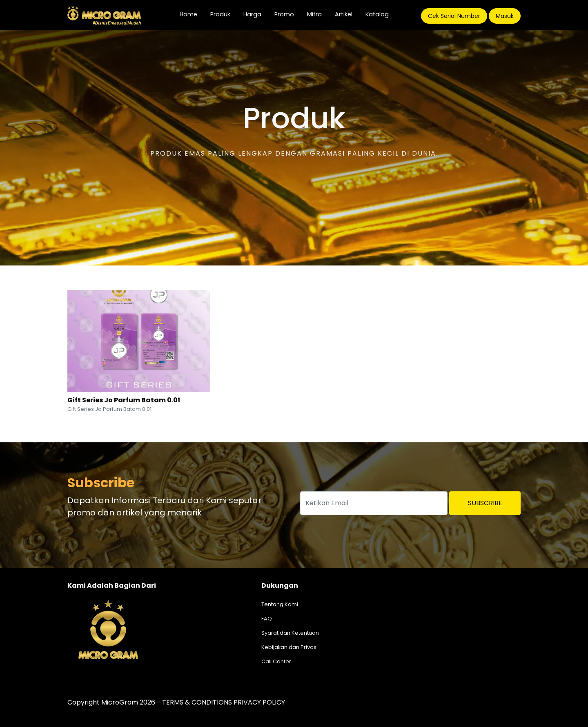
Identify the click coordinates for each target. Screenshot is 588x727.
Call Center (276, 661)
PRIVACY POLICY (259, 702)
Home (192, 14)
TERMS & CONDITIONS (197, 702)
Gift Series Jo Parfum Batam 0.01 (124, 400)
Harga (252, 14)
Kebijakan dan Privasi (290, 647)
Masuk (505, 16)
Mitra (314, 14)
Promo (284, 14)
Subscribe (485, 503)
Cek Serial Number (454, 16)
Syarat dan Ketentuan (290, 633)
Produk (220, 14)
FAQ (267, 619)
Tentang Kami (280, 604)
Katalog (377, 14)
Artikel (344, 14)
